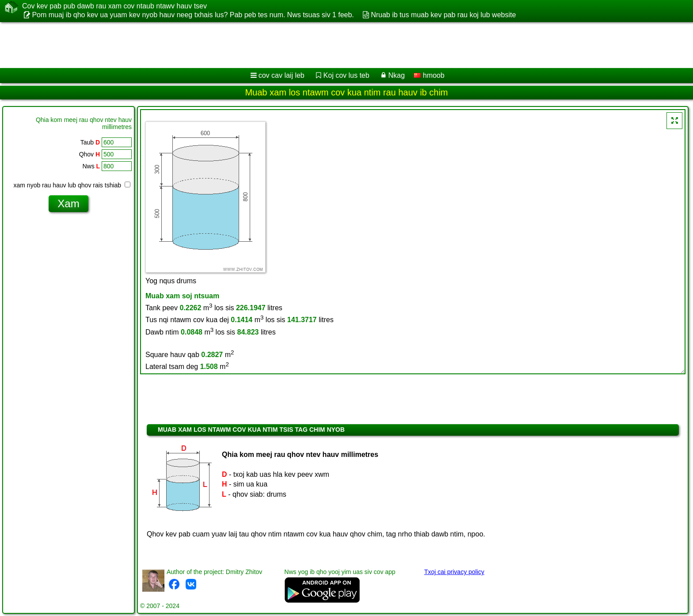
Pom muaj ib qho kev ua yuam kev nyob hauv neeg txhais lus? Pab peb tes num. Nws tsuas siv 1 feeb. (193, 15)
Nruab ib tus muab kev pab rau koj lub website (443, 15)
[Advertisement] (268, 45)
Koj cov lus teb (346, 75)
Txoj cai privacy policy (454, 572)
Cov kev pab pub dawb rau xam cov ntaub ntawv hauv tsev (114, 6)
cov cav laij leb (282, 75)
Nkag (396, 75)
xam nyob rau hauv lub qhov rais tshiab (72, 185)
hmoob (429, 75)
